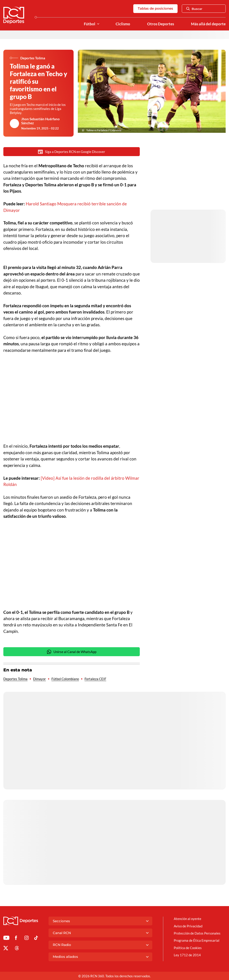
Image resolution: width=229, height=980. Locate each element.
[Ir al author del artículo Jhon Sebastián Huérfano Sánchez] (15, 124)
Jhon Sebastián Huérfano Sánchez (40, 121)
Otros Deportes (161, 24)
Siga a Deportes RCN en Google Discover (72, 152)
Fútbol (90, 24)
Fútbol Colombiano (65, 679)
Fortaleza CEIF (95, 679)
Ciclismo (123, 24)
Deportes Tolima (15, 679)
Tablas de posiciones (155, 8)
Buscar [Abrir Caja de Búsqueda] (194, 9)
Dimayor (39, 679)
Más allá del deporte (208, 24)
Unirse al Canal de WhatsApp (72, 652)
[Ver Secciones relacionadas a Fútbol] (98, 24)
